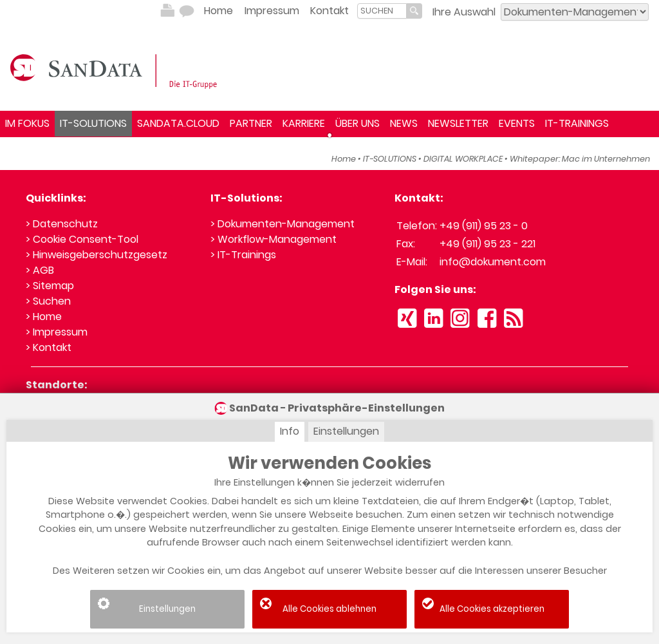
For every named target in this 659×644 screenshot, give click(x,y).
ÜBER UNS (357, 123)
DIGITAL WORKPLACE (463, 159)
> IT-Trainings (243, 255)
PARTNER (251, 123)
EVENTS (517, 123)
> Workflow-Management (274, 239)
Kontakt (329, 11)
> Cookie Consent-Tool (82, 239)
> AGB (40, 270)
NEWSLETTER (458, 123)
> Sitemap (50, 286)
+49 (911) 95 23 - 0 (484, 226)
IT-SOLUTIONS (93, 123)
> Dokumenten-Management (283, 224)
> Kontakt (49, 347)
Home (218, 11)
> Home (44, 317)
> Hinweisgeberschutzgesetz (97, 255)
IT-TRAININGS (577, 123)
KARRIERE (304, 123)
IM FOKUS (27, 123)
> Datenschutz (62, 224)
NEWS (404, 123)
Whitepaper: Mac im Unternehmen (580, 159)
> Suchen (48, 301)
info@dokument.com (493, 262)
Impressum (272, 11)
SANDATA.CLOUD (178, 123)
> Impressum (57, 332)
